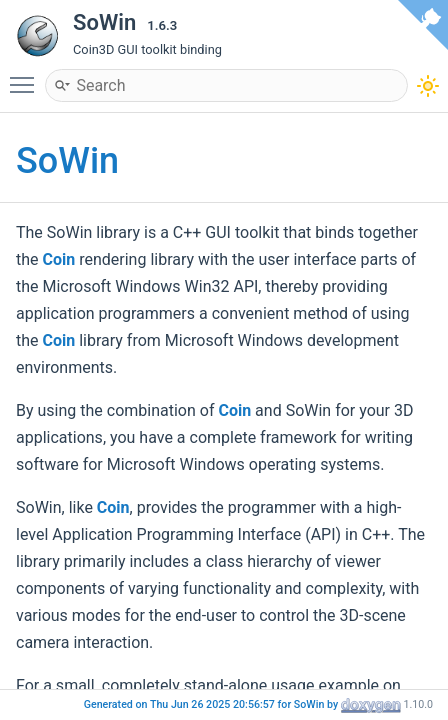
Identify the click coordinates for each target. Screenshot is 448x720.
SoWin (67, 161)
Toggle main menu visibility (27, 76)
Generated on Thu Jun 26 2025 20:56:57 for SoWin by (212, 704)
